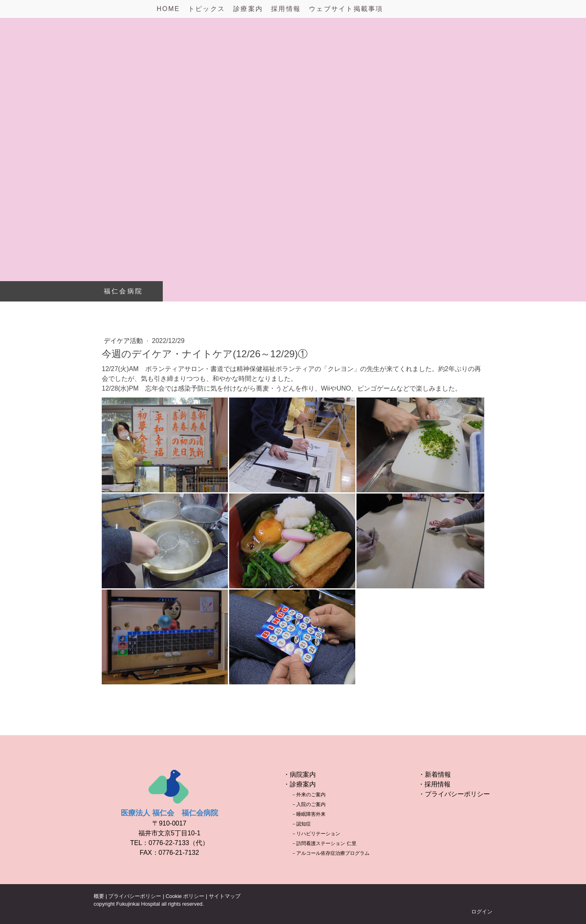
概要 (99, 896)
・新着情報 (435, 774)
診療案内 (248, 9)
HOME (168, 9)
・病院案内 (300, 774)
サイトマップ (225, 896)
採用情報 (286, 9)
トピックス (207, 9)
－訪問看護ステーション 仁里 (324, 843)
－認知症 (301, 824)
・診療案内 (300, 784)
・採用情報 (434, 784)
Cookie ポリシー (185, 896)
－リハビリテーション (316, 834)
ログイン (482, 912)
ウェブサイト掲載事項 (346, 9)
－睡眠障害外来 (308, 814)
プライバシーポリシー (135, 896)
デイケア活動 (124, 341)
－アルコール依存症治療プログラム (330, 853)
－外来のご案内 (308, 795)
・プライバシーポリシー (454, 794)
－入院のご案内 (308, 804)
